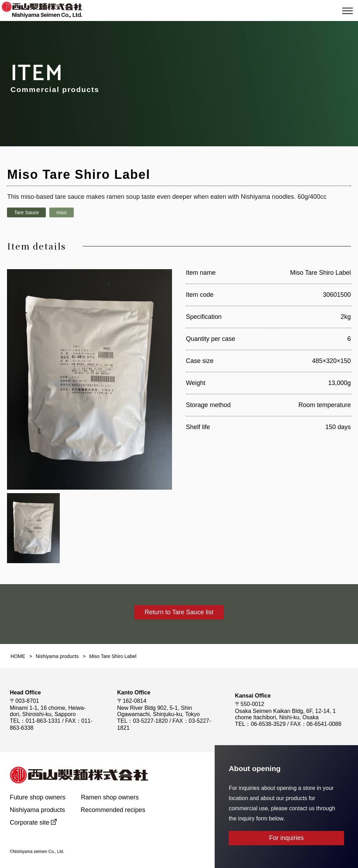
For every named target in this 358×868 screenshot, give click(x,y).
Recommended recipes (113, 810)
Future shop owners (38, 797)
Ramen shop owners (110, 797)
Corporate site (30, 822)
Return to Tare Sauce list (179, 612)
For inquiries (287, 838)
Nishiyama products (37, 810)
